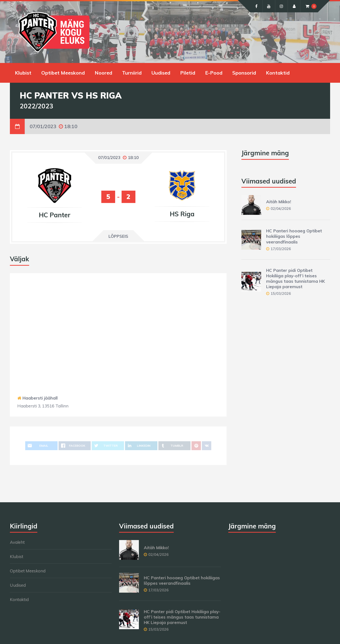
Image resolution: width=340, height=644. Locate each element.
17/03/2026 (281, 249)
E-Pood (214, 73)
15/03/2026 (281, 293)
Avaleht (17, 542)
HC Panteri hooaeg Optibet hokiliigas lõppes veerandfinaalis (294, 236)
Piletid (188, 73)
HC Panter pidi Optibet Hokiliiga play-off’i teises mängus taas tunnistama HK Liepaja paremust (296, 278)
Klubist (23, 73)
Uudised (161, 73)
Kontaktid (278, 73)
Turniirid (132, 73)
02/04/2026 (281, 209)
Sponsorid (244, 73)
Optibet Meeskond (63, 73)
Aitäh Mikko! (279, 202)
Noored (103, 73)
